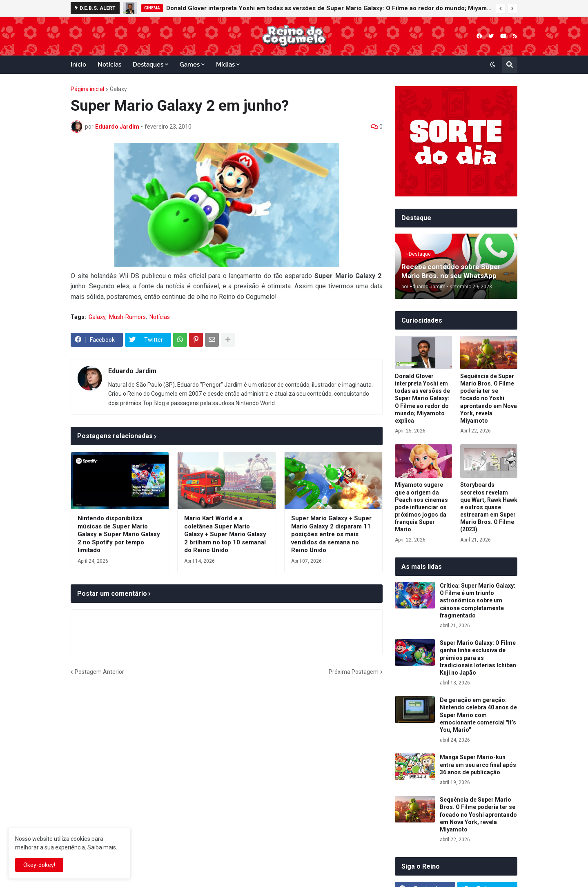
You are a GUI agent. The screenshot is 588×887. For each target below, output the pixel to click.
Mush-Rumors (127, 317)
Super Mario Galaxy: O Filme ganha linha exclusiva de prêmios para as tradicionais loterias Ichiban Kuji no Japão (478, 658)
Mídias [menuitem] (225, 65)
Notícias (160, 317)
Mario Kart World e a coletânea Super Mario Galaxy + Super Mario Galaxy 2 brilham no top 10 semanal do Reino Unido (225, 534)
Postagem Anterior (99, 672)
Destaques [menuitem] (148, 65)
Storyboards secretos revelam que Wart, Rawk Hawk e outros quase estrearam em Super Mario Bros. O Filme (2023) (489, 507)
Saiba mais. (102, 847)
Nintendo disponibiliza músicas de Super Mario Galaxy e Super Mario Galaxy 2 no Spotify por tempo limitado (119, 534)
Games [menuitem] (190, 65)
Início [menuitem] (78, 65)
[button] (501, 9)
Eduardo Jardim (132, 371)
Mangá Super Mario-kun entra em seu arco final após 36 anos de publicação (478, 764)
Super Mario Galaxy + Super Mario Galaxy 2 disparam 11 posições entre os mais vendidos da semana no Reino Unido (331, 534)
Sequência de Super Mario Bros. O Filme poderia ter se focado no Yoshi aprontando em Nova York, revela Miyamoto (489, 398)
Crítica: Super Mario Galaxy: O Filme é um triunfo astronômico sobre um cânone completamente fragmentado (478, 601)
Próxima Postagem (354, 672)
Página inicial (87, 89)
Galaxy (118, 89)
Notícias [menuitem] (109, 65)
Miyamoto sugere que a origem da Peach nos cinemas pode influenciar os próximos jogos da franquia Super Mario (421, 507)
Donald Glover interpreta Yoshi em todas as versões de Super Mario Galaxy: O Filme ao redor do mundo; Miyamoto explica (329, 8)
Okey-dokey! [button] (39, 865)
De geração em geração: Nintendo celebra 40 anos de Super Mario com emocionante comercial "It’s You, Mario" (478, 715)
